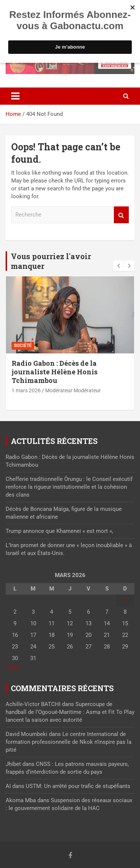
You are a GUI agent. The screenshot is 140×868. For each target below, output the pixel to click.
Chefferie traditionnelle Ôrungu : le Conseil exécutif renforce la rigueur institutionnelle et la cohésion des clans (69, 487)
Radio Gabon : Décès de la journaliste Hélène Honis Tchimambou (55, 372)
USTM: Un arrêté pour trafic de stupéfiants (78, 786)
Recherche (121, 215)
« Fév (12, 668)
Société (23, 346)
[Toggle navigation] (15, 96)
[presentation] (118, 266)
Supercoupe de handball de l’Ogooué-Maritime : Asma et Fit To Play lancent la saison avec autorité (70, 712)
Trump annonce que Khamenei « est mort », (59, 531)
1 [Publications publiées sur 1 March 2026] (125, 600)
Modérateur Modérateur (73, 390)
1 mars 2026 (26, 390)
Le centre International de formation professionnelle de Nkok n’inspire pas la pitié (69, 742)
